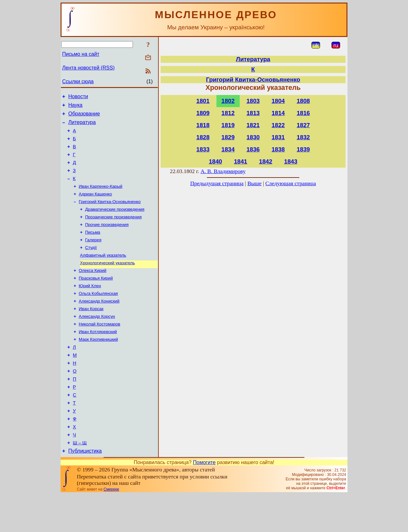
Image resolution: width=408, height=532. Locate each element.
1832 (303, 137)
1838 (278, 149)
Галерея (93, 255)
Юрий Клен (90, 305)
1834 (228, 149)
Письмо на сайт (81, 54)
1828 (203, 137)
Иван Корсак (91, 330)
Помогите (204, 500)
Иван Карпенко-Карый (101, 197)
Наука (75, 107)
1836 (253, 149)
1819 (228, 125)
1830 (253, 137)
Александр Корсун (97, 338)
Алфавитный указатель (103, 272)
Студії (91, 264)
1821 (253, 125)
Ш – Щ (80, 479)
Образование (84, 117)
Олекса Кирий (93, 289)
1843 (291, 161)
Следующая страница (291, 183)
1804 (278, 101)
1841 (241, 161)
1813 (253, 113)
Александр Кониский (99, 322)
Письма (93, 247)
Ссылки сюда (78, 81)
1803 (253, 101)
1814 (278, 113)
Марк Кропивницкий (98, 363)
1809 (203, 113)
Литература (82, 126)
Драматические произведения (115, 222)
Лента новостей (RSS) (88, 68)
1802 (228, 101)
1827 (303, 125)
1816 (303, 113)
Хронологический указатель (107, 280)
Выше (254, 183)
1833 (203, 149)
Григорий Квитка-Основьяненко (110, 214)
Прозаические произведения (113, 231)
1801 (203, 101)
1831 (278, 137)
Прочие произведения (107, 239)
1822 (278, 125)
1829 (228, 137)
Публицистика (85, 488)
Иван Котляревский (98, 355)
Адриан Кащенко (95, 206)
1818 (203, 125)
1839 (303, 149)
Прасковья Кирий (96, 297)
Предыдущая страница (217, 183)
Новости (78, 97)
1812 (228, 113)
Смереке (111, 527)
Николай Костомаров (99, 347)
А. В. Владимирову (223, 171)
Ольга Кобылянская (98, 313)
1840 (215, 161)
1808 (303, 101)
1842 (266, 161)
